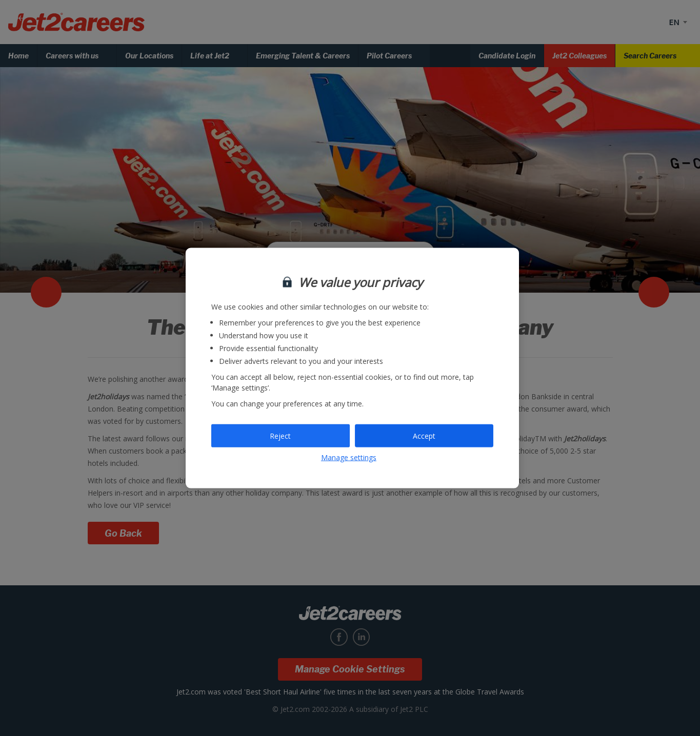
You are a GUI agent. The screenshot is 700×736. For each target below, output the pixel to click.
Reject (280, 435)
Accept (424, 435)
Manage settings (349, 457)
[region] (352, 368)
